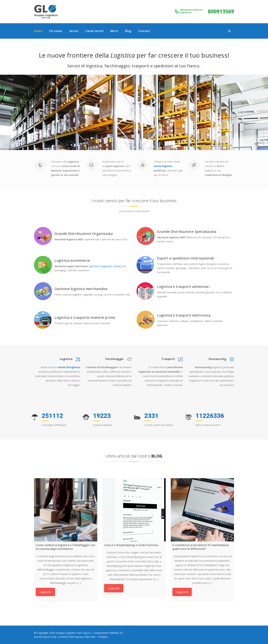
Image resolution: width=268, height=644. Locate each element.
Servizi (74, 31)
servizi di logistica (69, 367)
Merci (114, 31)
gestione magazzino (101, 266)
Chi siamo (56, 31)
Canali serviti (94, 31)
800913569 (221, 11)
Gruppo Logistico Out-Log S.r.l (74, 633)
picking (117, 266)
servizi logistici (163, 166)
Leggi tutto (45, 592)
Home (38, 31)
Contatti (144, 31)
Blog (128, 31)
